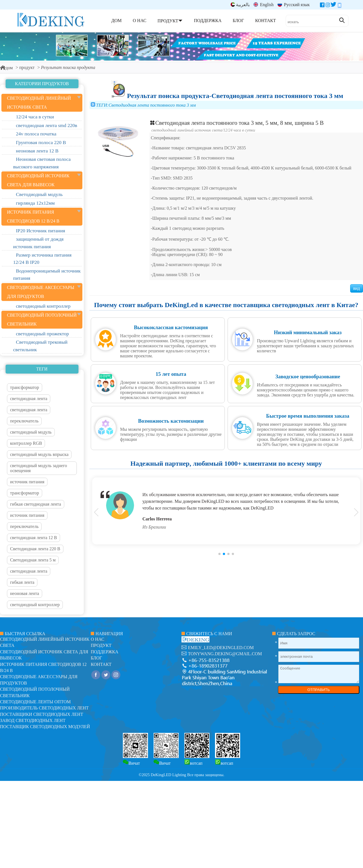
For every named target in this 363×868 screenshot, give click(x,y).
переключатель (24, 421)
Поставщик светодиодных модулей (45, 727)
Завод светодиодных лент (33, 720)
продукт (27, 67)
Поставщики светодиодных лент (42, 714)
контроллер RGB (26, 443)
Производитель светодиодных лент (44, 708)
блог (96, 658)
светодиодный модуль (31, 432)
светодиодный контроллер (35, 605)
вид (357, 288)
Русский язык (294, 5)
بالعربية (240, 5)
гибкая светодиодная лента (36, 504)
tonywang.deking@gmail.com (225, 654)
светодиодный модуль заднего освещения (39, 468)
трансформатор (25, 387)
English (264, 5)
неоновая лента (25, 593)
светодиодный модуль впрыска (39, 454)
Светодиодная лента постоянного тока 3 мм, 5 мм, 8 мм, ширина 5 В (237, 123)
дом (6, 68)
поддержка (105, 652)
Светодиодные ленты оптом (35, 702)
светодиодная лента (29, 399)
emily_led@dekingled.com (221, 648)
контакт (101, 664)
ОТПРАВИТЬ (319, 690)
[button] (219, 554)
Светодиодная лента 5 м (33, 560)
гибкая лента (22, 582)
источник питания (27, 482)
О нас (98, 639)
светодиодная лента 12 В (34, 538)
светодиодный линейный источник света (187, 130)
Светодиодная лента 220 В (35, 549)
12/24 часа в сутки (239, 130)
